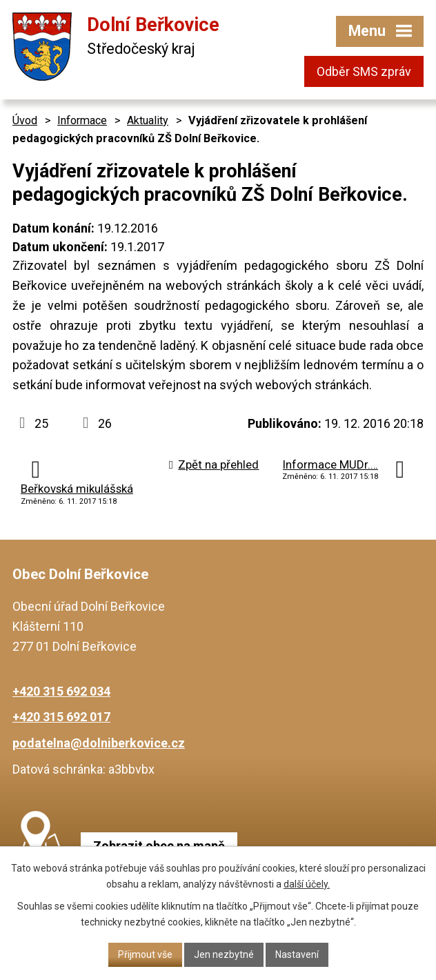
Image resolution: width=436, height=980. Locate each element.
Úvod (25, 120)
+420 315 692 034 (61, 691)
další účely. (307, 884)
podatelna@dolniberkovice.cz (99, 743)
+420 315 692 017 (61, 717)
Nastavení (297, 954)
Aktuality (148, 120)
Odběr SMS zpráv (364, 71)
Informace (82, 120)
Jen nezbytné (224, 954)
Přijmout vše (145, 954)
